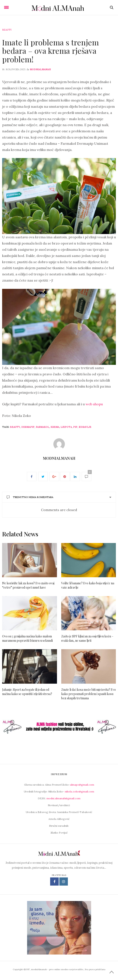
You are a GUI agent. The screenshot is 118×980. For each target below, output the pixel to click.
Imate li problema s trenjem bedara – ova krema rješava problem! (50, 51)
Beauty (7, 30)
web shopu (94, 404)
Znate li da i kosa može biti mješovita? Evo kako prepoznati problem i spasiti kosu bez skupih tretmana (89, 694)
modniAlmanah (40, 69)
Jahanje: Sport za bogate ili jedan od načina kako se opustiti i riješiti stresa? (27, 692)
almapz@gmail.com (82, 785)
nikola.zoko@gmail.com (79, 791)
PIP (75, 427)
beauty (15, 427)
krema (55, 427)
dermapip (28, 427)
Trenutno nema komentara (30, 497)
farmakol (43, 427)
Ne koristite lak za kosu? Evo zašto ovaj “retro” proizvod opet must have (28, 585)
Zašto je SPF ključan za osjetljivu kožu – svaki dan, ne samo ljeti (87, 638)
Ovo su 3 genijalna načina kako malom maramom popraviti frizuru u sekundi (27, 638)
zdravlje (85, 427)
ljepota (66, 427)
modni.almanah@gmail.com (63, 798)
